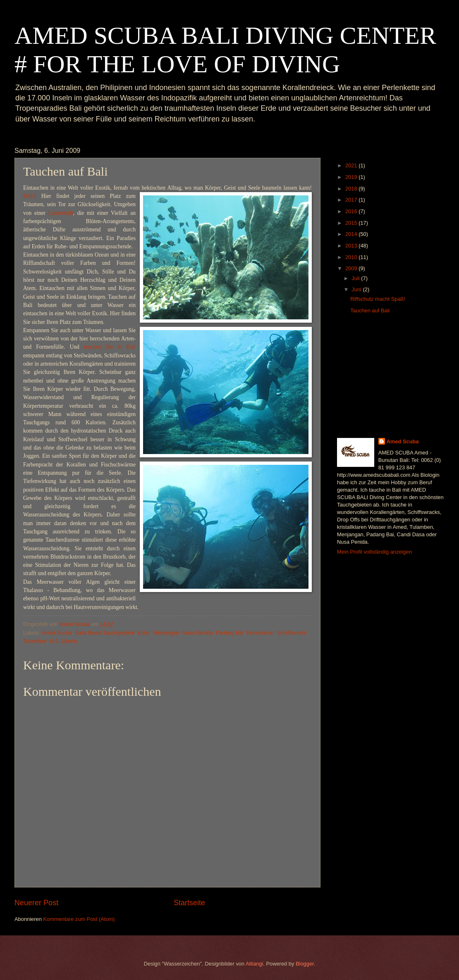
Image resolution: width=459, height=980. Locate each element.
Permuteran (260, 633)
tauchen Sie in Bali (110, 347)
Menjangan (166, 633)
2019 (352, 177)
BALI (30, 196)
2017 (352, 200)
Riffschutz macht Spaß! (378, 299)
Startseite (189, 903)
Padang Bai (230, 633)
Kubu (144, 633)
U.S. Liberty (63, 641)
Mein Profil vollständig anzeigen (374, 552)
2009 (352, 268)
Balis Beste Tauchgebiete (105, 633)
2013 (352, 246)
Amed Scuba (57, 633)
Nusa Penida (198, 633)
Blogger (305, 964)
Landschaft (61, 213)
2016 (352, 211)
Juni (357, 289)
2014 (352, 234)
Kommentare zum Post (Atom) (79, 919)
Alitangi (254, 964)
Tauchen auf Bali (370, 310)
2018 (352, 189)
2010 (352, 257)
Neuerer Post (36, 903)
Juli (356, 278)
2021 (352, 165)
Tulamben (35, 641)
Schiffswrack (292, 633)
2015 (352, 223)
